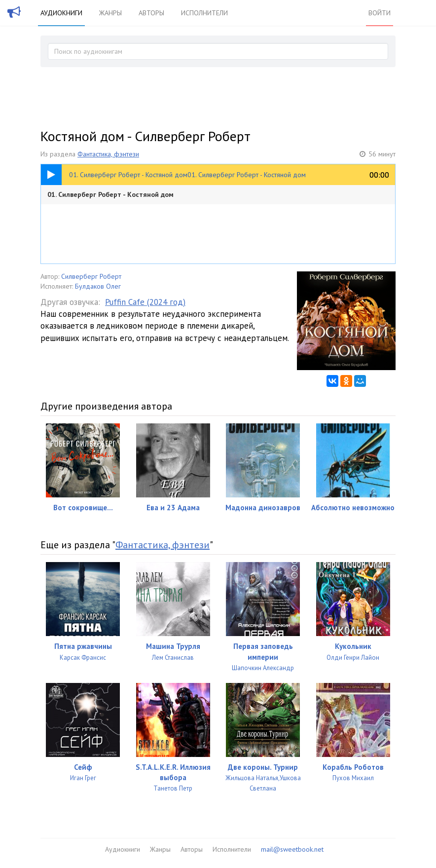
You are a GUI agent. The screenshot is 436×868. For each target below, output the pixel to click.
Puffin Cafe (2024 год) (145, 302)
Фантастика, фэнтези (108, 154)
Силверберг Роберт (91, 276)
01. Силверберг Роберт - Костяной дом (110, 194)
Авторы (151, 13)
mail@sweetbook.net (292, 849)
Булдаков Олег (98, 286)
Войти (380, 13)
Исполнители (204, 13)
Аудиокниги (61, 13)
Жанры (110, 13)
